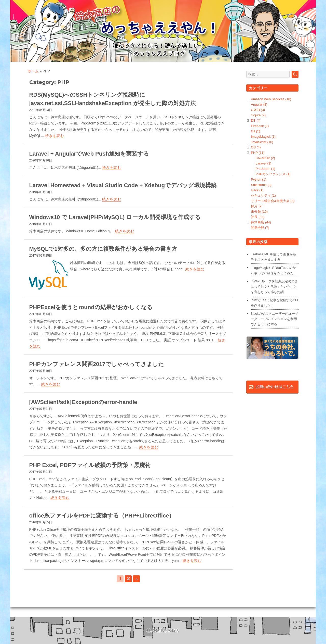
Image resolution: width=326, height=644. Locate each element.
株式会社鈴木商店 (163, 631)
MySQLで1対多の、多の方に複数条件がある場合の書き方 (103, 249)
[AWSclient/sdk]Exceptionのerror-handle (83, 402)
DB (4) (256, 121)
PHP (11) (258, 153)
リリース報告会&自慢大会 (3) (273, 201)
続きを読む (55, 136)
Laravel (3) (263, 163)
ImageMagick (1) (263, 137)
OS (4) (256, 147)
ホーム (33, 71)
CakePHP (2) (265, 158)
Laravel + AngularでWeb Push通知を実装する (89, 154)
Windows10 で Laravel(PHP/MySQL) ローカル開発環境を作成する (115, 217)
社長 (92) (258, 217)
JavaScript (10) (262, 142)
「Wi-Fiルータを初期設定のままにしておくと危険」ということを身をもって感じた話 (274, 287)
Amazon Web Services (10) (271, 99)
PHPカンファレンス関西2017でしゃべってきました (97, 364)
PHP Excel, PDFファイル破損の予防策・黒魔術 (90, 465)
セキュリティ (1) (263, 195)
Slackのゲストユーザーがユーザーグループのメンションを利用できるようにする (275, 319)
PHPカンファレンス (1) (273, 174)
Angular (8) (259, 104)
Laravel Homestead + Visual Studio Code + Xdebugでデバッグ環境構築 (123, 185)
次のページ (136, 579)
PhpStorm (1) (265, 169)
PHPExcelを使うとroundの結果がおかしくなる (91, 307)
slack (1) (257, 190)
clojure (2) (258, 115)
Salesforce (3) (261, 185)
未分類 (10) (259, 212)
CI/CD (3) (258, 110)
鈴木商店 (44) (261, 222)
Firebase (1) (260, 126)
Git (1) (255, 131)
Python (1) (259, 179)
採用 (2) (257, 206)
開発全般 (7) (260, 228)
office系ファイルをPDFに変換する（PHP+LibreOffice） (102, 516)
